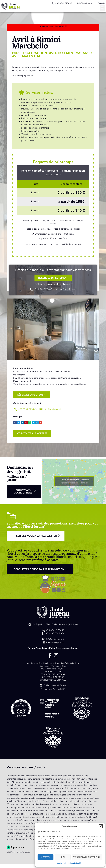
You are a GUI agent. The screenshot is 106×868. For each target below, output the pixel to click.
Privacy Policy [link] (35, 648)
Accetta (46, 857)
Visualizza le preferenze (87, 857)
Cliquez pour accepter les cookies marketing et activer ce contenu (74, 481)
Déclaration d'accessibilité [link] (53, 689)
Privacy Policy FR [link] (75, 863)
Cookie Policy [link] (62, 863)
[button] (101, 826)
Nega (63, 857)
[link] (11, 6)
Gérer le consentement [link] (67, 648)
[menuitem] (101, 3)
